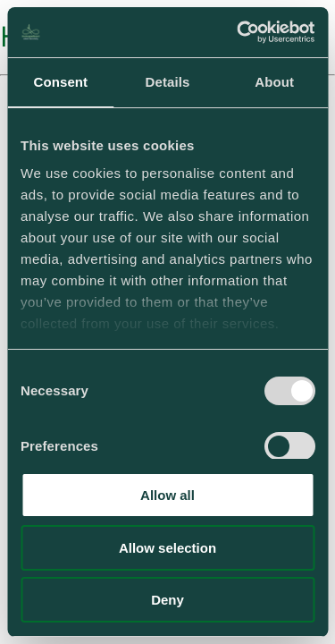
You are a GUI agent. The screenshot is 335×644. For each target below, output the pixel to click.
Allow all (167, 495)
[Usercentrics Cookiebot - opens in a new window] (239, 32)
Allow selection (167, 548)
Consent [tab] (60, 82)
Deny (167, 600)
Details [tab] (168, 82)
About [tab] (274, 82)
